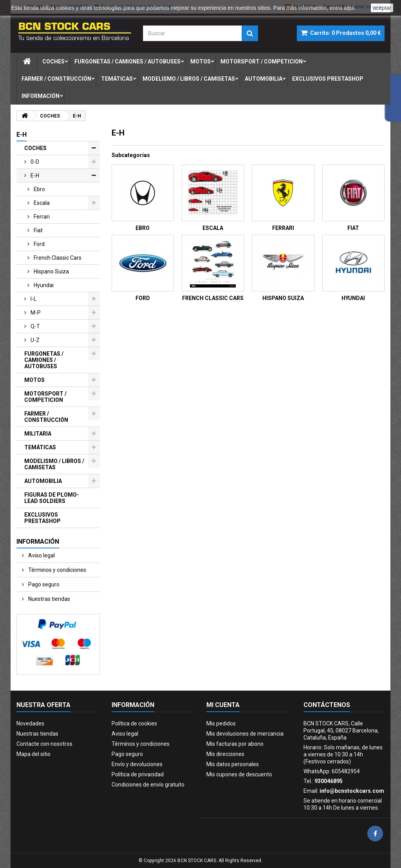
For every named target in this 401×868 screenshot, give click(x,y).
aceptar (382, 8)
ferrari (41, 217)
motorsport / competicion (262, 61)
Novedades (30, 723)
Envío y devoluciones (137, 764)
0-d (34, 162)
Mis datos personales (233, 764)
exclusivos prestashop (328, 79)
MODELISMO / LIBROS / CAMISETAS (54, 464)
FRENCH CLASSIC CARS (213, 298)
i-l (33, 299)
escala (41, 203)
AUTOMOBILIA (43, 481)
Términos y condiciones (57, 570)
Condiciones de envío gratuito (148, 785)
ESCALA (213, 228)
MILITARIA (38, 434)
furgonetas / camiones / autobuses (127, 61)
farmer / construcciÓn (56, 79)
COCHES (35, 148)
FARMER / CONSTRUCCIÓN (46, 417)
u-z (34, 340)
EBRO (143, 228)
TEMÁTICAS (40, 447)
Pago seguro (43, 584)
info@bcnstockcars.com (352, 791)
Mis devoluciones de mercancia (245, 734)
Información (41, 96)
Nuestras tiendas (49, 599)
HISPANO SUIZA (283, 298)
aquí (349, 8)
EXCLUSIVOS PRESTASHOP (42, 518)
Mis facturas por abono (235, 744)
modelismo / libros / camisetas (189, 79)
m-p (35, 313)
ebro (39, 189)
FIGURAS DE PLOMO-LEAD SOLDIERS (52, 498)
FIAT (353, 228)
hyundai (43, 285)
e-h (34, 175)
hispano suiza (51, 271)
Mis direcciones (225, 754)
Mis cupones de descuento (239, 774)
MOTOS (34, 380)
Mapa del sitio (33, 754)
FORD (143, 298)
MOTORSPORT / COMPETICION (45, 397)
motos (200, 61)
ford (39, 244)
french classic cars (57, 258)
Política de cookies (134, 723)
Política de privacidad (138, 774)
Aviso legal (41, 555)
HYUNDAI (353, 298)
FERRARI (283, 228)
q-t (35, 326)
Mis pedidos (221, 723)
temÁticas (117, 79)
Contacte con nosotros (44, 744)
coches (53, 61)
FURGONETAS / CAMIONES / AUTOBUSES (44, 360)
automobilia (264, 79)
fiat (38, 230)
